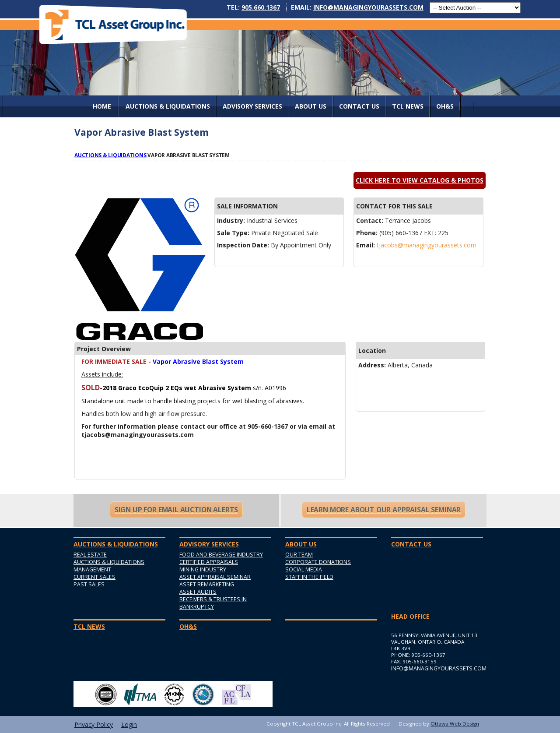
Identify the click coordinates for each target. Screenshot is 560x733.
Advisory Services (252, 106)
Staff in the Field (309, 577)
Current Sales (94, 577)
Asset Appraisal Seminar (215, 577)
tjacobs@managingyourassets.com (427, 245)
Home (102, 106)
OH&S (445, 106)
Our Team (299, 555)
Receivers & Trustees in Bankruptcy (213, 603)
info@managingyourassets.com (368, 7)
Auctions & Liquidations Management (109, 566)
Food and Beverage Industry (221, 555)
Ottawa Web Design (455, 724)
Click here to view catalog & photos (420, 180)
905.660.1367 (261, 7)
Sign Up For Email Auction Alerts (176, 510)
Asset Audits (198, 592)
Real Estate (90, 555)
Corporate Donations (318, 562)
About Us (311, 106)
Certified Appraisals (209, 562)
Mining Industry (203, 569)
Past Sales (89, 584)
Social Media (304, 569)
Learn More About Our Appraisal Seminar (384, 510)
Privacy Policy (94, 724)
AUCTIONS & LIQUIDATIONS (168, 106)
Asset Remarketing (207, 584)
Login (129, 724)
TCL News (408, 106)
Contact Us (359, 106)
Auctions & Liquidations (110, 155)
